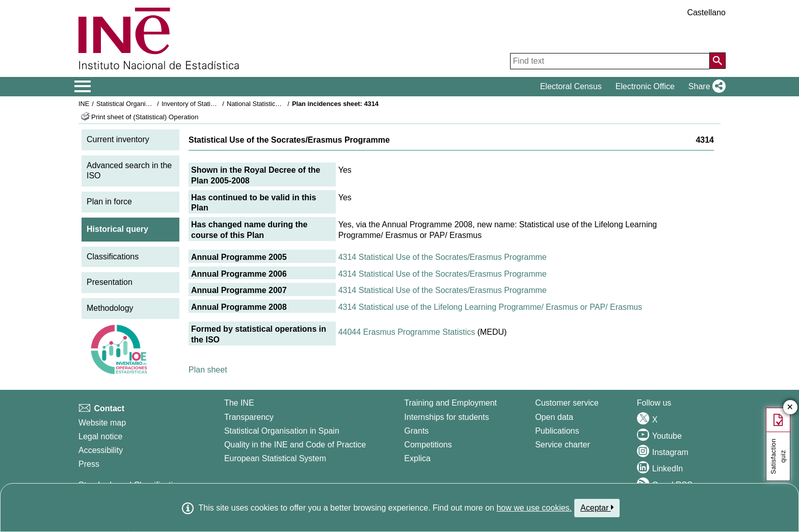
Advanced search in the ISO (129, 171)
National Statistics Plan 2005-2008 (277, 104)
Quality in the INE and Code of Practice (295, 445)
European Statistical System (275, 458)
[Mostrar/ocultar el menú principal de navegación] (83, 87)
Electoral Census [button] (571, 86)
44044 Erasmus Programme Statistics (407, 332)
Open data (554, 417)
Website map (102, 423)
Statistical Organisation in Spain (142, 104)
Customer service (567, 403)
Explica (417, 458)
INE (84, 104)
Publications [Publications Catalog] (557, 431)
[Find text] (610, 61)
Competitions (428, 445)
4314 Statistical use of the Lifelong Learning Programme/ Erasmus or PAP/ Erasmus (490, 307)
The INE (239, 403)
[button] (705, 87)
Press (89, 464)
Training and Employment (450, 403)
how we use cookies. (534, 508)
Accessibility (101, 450)
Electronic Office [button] (645, 86)
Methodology (110, 308)
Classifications (113, 257)
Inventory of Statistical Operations (210, 104)
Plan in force (109, 202)
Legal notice (100, 436)
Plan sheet (208, 370)
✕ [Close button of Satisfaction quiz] (790, 407)
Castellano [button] (706, 12)
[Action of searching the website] (717, 61)
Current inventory (118, 139)
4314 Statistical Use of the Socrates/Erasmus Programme (443, 257)
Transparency (249, 417)
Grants (416, 431)
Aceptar (597, 508)
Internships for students (446, 417)
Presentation (110, 282)
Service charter (563, 445)
